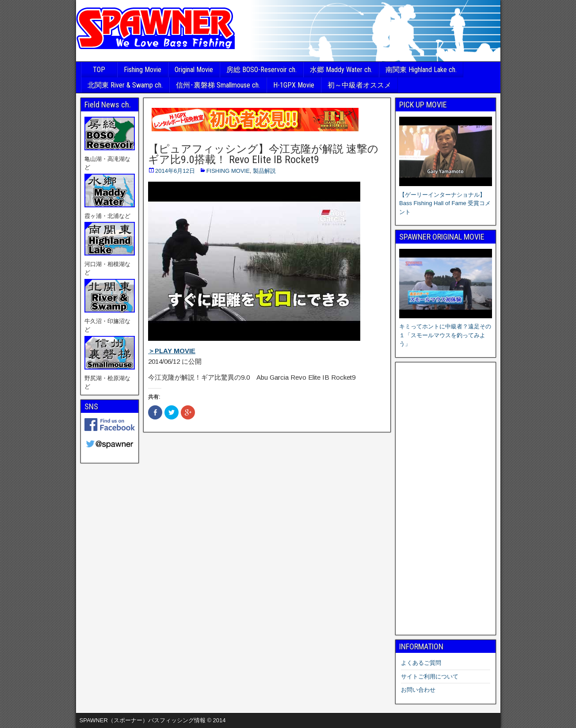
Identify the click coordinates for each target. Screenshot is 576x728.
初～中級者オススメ (359, 85)
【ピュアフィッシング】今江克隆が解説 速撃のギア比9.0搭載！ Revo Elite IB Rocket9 (263, 154)
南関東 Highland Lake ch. (421, 70)
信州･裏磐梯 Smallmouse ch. (218, 85)
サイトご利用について (430, 677)
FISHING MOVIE (228, 171)
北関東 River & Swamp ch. (125, 85)
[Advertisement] (446, 499)
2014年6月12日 (175, 171)
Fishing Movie (143, 70)
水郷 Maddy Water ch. (341, 70)
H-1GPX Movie (294, 85)
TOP (99, 70)
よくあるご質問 (421, 663)
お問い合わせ (418, 690)
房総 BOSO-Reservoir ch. (261, 70)
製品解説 (264, 171)
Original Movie (194, 70)
